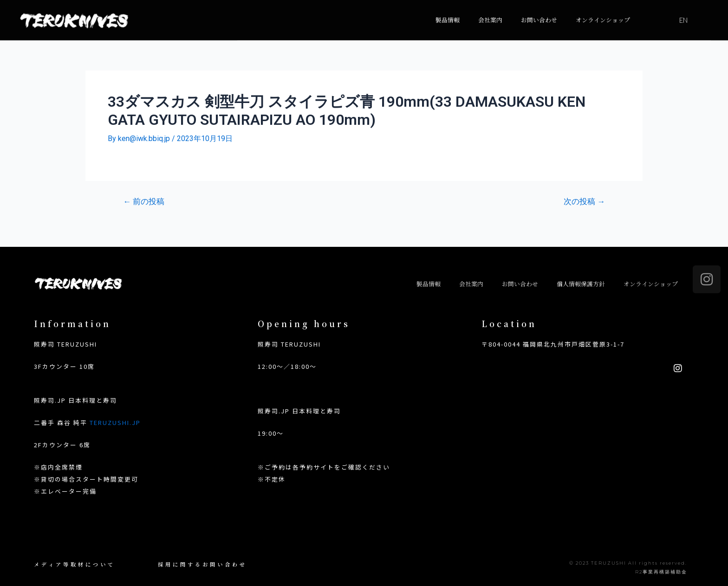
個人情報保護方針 (581, 284)
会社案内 (490, 11)
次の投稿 (584, 202)
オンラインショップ (603, 11)
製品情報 (448, 11)
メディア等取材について (75, 564)
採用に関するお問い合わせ (202, 564)
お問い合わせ (539, 11)
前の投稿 (144, 202)
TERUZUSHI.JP (115, 422)
